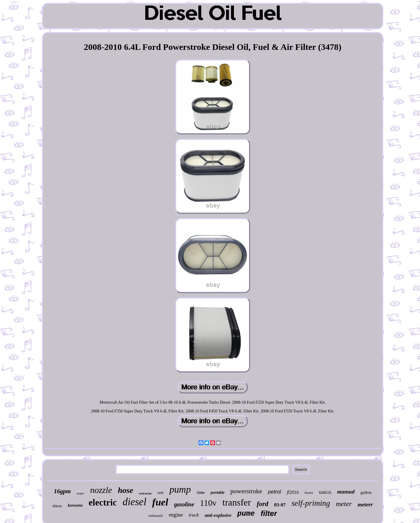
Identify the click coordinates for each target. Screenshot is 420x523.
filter (269, 513)
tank (161, 493)
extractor (145, 493)
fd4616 (325, 492)
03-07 (280, 505)
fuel (160, 502)
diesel (134, 502)
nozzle (101, 490)
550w (201, 493)
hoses (309, 493)
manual (346, 492)
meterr (365, 504)
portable (217, 493)
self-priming (311, 503)
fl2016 (293, 492)
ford (262, 504)
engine (176, 515)
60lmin (57, 506)
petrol (275, 492)
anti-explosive (218, 515)
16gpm (62, 491)
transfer (237, 502)
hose (126, 490)
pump (180, 489)
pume (246, 514)
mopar (80, 493)
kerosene (75, 505)
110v (208, 503)
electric (103, 502)
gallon (366, 492)
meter (344, 504)
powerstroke (246, 491)
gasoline (184, 504)
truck (194, 515)
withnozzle (156, 516)
